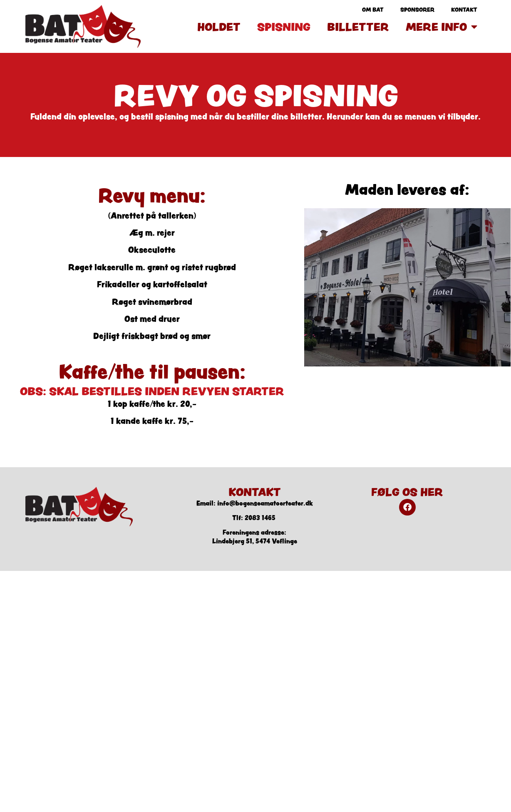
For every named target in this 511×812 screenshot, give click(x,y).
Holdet (219, 27)
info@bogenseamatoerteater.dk (265, 503)
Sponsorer (417, 10)
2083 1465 (260, 518)
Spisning (284, 27)
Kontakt (464, 10)
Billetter (358, 27)
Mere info (442, 27)
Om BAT (373, 10)
